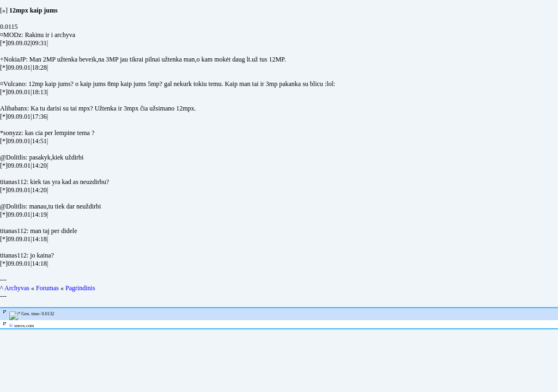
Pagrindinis (80, 288)
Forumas (47, 288)
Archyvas (17, 288)
